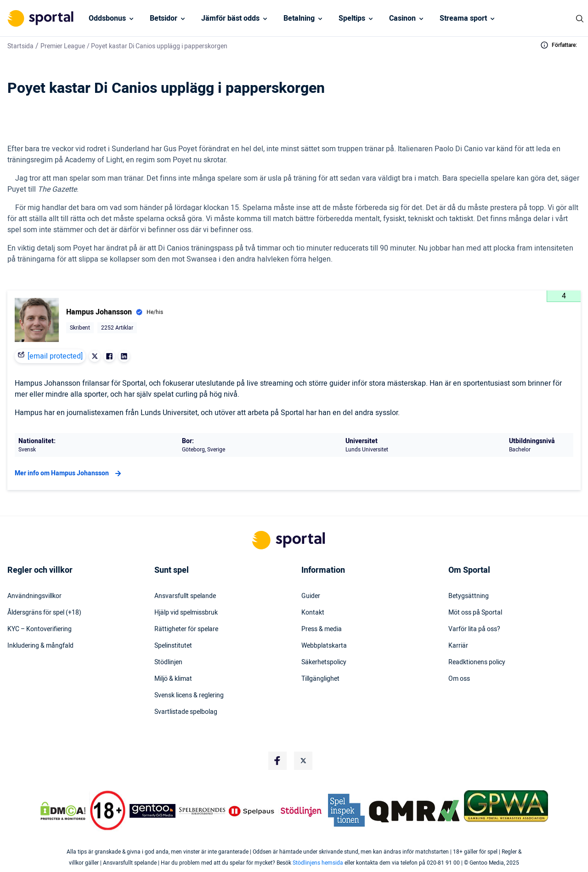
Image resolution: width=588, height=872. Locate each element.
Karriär (458, 646)
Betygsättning (469, 596)
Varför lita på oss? (474, 629)
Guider (311, 596)
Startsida (20, 46)
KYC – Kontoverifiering (40, 629)
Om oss (459, 679)
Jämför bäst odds (230, 18)
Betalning (299, 18)
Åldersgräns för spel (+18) (44, 613)
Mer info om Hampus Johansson (69, 473)
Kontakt (313, 613)
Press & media (322, 629)
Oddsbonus (107, 18)
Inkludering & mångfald (40, 646)
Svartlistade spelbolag (186, 712)
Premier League (63, 46)
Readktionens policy (477, 662)
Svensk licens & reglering (189, 695)
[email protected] (55, 356)
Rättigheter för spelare (186, 629)
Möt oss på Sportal (475, 613)
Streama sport (463, 18)
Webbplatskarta (324, 646)
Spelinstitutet (173, 646)
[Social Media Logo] (277, 761)
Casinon (402, 18)
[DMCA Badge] (63, 811)
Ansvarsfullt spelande (185, 596)
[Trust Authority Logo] (153, 811)
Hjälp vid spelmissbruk (186, 613)
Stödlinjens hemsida (318, 863)
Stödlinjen (168, 662)
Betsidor (164, 18)
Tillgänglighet (320, 679)
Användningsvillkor (34, 596)
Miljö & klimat (173, 679)
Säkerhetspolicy (324, 662)
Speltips (352, 18)
